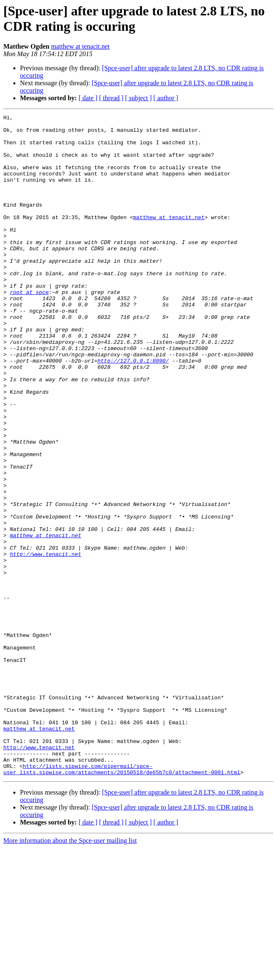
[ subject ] (138, 98)
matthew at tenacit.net (80, 46)
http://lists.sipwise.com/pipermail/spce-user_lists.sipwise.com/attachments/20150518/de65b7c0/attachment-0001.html (122, 901)
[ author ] (166, 98)
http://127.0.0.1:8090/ (133, 410)
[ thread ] (111, 98)
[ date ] (88, 98)
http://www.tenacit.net (46, 642)
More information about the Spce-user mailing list (70, 973)
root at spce (30, 328)
